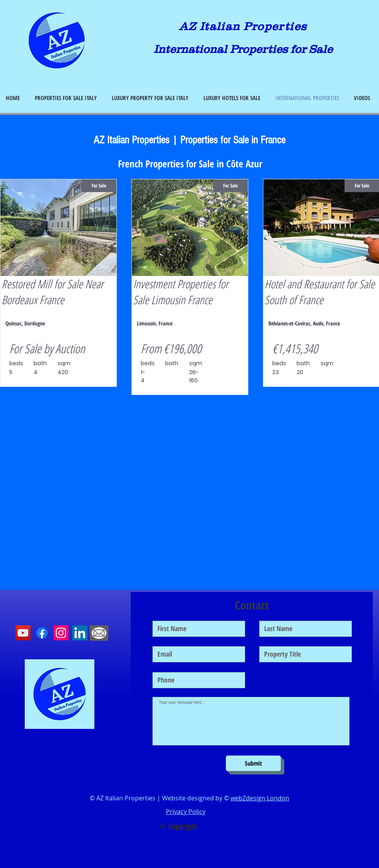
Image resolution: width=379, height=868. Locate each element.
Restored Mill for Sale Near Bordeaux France (52, 292)
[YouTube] (23, 633)
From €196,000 (171, 348)
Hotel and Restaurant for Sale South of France (320, 292)
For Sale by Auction (47, 348)
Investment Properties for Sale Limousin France (181, 292)
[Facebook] (42, 633)
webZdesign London (260, 798)
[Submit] (253, 763)
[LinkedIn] (80, 633)
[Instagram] (61, 633)
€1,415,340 (295, 348)
